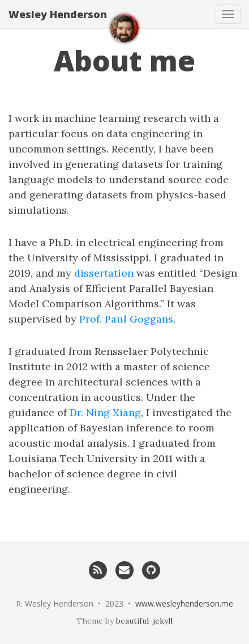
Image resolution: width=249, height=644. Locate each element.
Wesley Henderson (58, 14)
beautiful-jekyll (144, 621)
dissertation (104, 273)
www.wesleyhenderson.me (184, 603)
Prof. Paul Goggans (126, 319)
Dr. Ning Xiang (105, 412)
